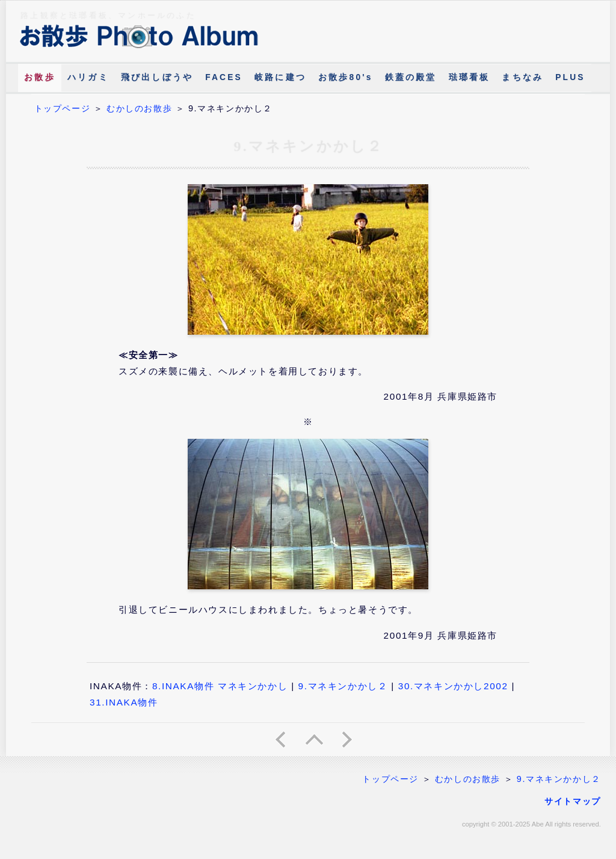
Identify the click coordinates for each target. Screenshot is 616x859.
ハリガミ (88, 77)
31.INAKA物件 (124, 702)
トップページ (63, 108)
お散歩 (40, 77)
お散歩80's (346, 77)
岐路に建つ (280, 77)
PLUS (570, 77)
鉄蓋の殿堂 (411, 77)
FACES (224, 77)
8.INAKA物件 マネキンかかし (220, 686)
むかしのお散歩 (139, 108)
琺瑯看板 (470, 77)
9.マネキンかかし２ (343, 686)
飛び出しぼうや (157, 77)
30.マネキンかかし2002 (453, 686)
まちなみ (522, 77)
